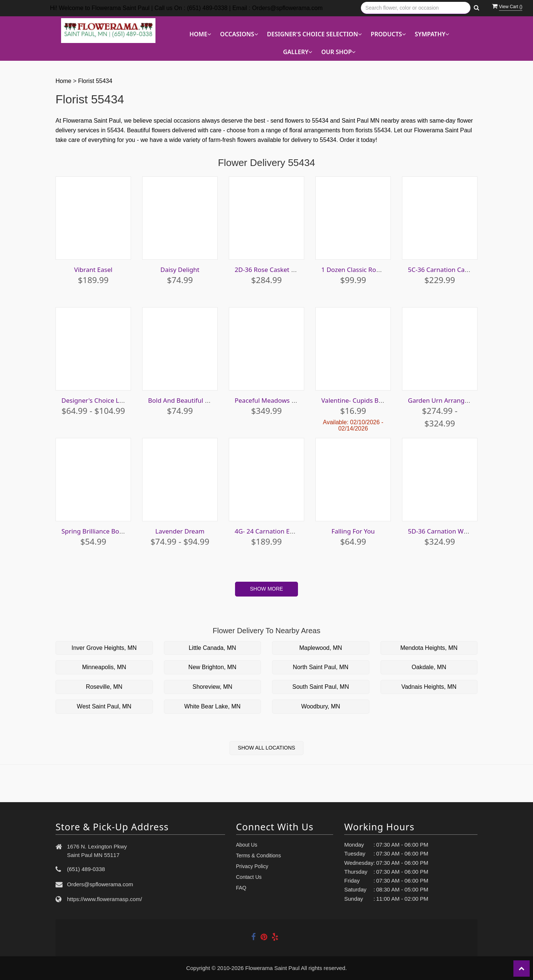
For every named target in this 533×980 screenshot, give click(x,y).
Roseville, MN (104, 687)
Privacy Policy (252, 866)
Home (63, 81)
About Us (247, 845)
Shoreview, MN (212, 687)
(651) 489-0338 (86, 869)
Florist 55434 (95, 81)
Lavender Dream (180, 531)
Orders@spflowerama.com (100, 884)
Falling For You (353, 531)
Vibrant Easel (93, 270)
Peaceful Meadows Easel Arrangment (289, 400)
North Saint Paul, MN (321, 667)
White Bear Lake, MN (212, 706)
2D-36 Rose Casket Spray (271, 270)
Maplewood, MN (321, 648)
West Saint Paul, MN (104, 706)
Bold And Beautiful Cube (184, 400)
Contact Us (249, 877)
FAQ (241, 888)
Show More (266, 589)
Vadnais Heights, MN (429, 687)
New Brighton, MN (212, 667)
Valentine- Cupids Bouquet (361, 400)
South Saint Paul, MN (321, 687)
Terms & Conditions (259, 856)
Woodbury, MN (321, 706)
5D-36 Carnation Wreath (444, 531)
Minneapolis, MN (104, 667)
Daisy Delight (180, 270)
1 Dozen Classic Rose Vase (360, 270)
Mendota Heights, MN (429, 648)
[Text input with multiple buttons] (416, 8)
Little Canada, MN (212, 648)
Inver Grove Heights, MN (104, 648)
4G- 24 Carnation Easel (268, 531)
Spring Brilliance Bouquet (99, 531)
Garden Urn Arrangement (446, 400)
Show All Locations (267, 748)
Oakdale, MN (429, 667)
